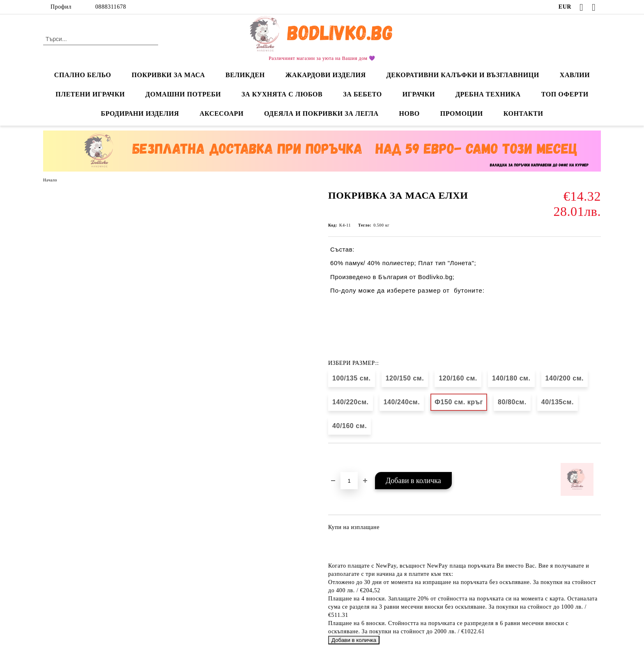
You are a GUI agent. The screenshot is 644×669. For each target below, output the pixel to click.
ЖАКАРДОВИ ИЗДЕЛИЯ (326, 75)
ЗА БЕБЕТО (362, 94)
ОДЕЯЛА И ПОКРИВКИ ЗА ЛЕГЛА (321, 113)
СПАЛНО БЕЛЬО (83, 75)
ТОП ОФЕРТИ (565, 94)
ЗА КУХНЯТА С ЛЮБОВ (282, 94)
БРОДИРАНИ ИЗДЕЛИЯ (140, 113)
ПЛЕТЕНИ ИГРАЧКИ (90, 94)
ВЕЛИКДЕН (245, 75)
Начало (50, 180)
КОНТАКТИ (523, 113)
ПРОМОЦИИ (462, 113)
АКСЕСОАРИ (222, 113)
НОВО (409, 113)
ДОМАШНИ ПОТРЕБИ (183, 94)
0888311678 (111, 7)
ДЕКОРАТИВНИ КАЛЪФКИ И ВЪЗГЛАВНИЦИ (463, 75)
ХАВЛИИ (575, 75)
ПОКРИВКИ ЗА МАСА (168, 75)
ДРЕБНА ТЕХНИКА (488, 94)
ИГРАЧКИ (419, 94)
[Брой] (349, 481)
